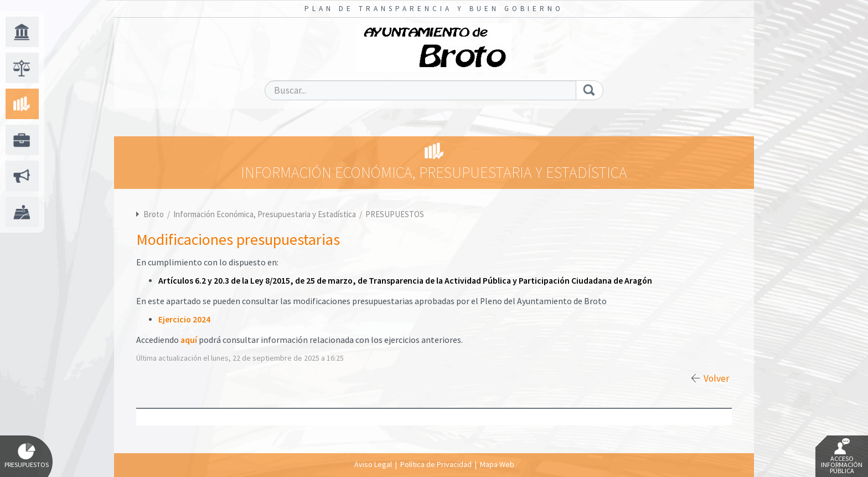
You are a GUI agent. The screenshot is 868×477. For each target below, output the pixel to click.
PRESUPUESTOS (395, 214)
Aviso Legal (373, 464)
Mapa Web (497, 464)
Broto (154, 214)
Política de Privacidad (436, 464)
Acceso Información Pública (842, 457)
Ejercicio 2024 (184, 319)
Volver (716, 378)
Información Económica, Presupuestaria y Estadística (265, 214)
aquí (189, 340)
